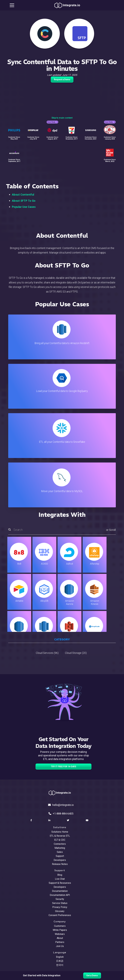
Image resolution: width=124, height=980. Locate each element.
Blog (60, 875)
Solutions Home (60, 832)
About (60, 938)
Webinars (60, 934)
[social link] (32, 820)
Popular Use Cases (24, 207)
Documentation (60, 891)
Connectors (60, 844)
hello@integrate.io (61, 805)
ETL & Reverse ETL (60, 836)
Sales (60, 852)
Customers (60, 926)
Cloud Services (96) (47, 653)
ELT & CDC (60, 840)
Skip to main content (62, 118)
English (60, 957)
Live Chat (60, 879)
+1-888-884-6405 (61, 814)
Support (60, 856)
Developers (60, 860)
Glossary (60, 911)
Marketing (60, 848)
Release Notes (60, 864)
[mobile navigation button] (12, 5)
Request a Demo (62, 80)
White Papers (60, 930)
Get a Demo (92, 976)
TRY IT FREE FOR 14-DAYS (63, 767)
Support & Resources (60, 883)
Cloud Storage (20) (76, 653)
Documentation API (60, 895)
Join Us (60, 946)
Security (60, 899)
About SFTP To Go (24, 201)
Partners (60, 942)
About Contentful (23, 195)
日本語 (60, 961)
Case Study (52, 122)
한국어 (60, 965)
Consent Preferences (60, 915)
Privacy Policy (60, 907)
